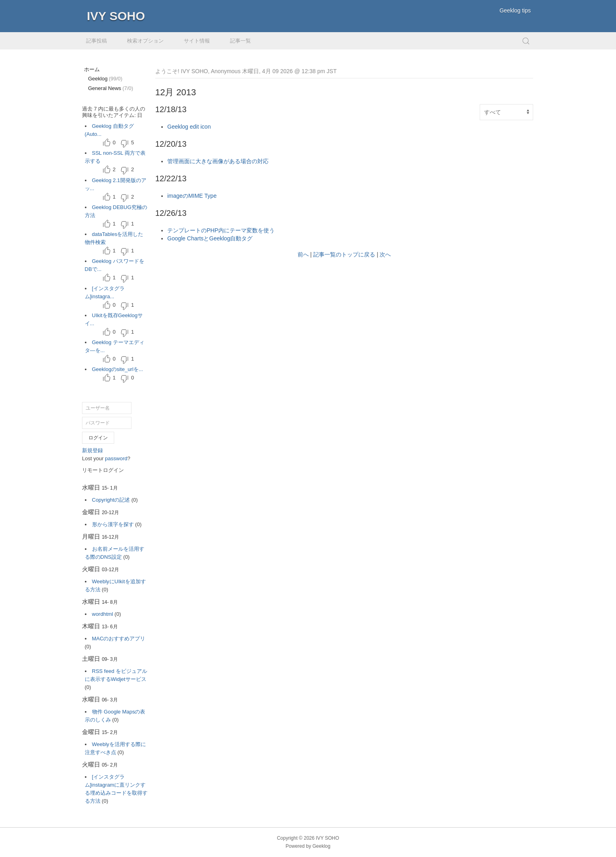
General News (111, 88)
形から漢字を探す (113, 524)
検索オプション (145, 41)
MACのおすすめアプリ (119, 639)
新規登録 (92, 450)
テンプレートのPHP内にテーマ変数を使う (221, 230)
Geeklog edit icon (189, 127)
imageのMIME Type (192, 196)
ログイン (98, 438)
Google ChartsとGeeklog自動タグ (210, 238)
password (116, 458)
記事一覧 (240, 41)
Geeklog (105, 79)
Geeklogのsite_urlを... (118, 369)
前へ (303, 254)
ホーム (92, 69)
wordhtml (103, 614)
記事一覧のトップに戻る (344, 254)
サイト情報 (197, 41)
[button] (526, 41)
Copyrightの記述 (111, 500)
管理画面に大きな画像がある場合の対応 (218, 161)
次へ (385, 254)
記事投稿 (97, 41)
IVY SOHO (116, 16)
